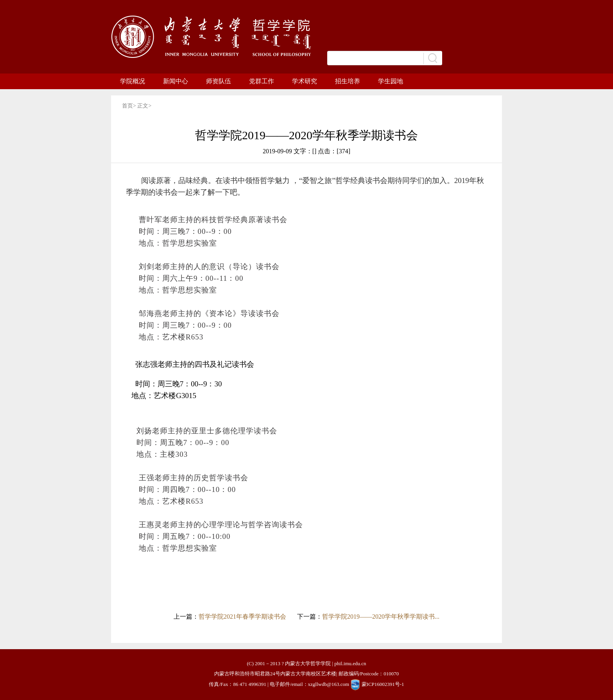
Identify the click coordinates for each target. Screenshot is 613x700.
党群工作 (262, 81)
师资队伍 (219, 81)
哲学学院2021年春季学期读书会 (242, 617)
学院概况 (133, 81)
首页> (130, 106)
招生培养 (348, 81)
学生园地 (391, 81)
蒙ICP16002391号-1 (383, 684)
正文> (144, 106)
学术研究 (305, 81)
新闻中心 (176, 81)
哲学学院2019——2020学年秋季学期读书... (381, 617)
